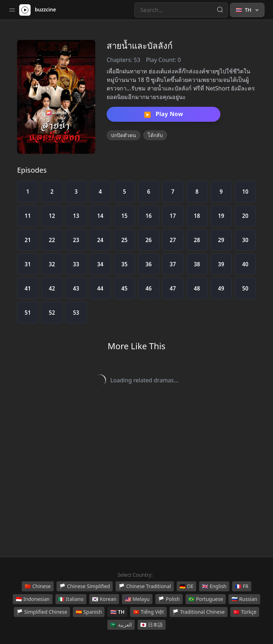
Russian (244, 599)
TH (117, 612)
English (214, 586)
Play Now (164, 114)
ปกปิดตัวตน (124, 135)
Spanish (89, 612)
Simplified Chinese (42, 612)
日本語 (152, 625)
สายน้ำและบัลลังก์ (140, 45)
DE (186, 586)
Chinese (38, 586)
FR (242, 586)
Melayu (137, 599)
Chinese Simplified (85, 586)
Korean (104, 599)
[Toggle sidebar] (12, 10)
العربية (121, 625)
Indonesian (33, 599)
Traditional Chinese (199, 612)
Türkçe (245, 612)
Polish (169, 599)
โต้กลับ (155, 135)
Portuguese (206, 599)
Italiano (71, 599)
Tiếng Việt (148, 612)
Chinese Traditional (144, 586)
